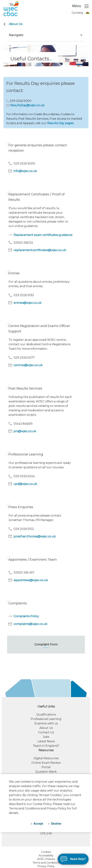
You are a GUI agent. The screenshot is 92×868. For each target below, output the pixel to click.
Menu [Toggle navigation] (81, 6)
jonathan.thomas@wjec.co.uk (32, 536)
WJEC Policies (46, 859)
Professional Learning (46, 719)
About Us (16, 24)
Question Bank (46, 772)
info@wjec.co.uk (22, 171)
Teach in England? (46, 746)
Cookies (46, 852)
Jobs (46, 737)
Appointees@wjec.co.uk (28, 580)
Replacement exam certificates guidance (40, 235)
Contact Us (46, 732)
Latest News (46, 741)
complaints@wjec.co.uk (28, 624)
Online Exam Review (46, 763)
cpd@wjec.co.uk (23, 484)
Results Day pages (60, 123)
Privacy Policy (46, 866)
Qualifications (46, 714)
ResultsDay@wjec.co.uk (27, 105)
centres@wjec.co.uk (25, 365)
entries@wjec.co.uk (25, 303)
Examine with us (46, 723)
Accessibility (46, 855)
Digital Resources (46, 758)
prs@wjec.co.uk (22, 431)
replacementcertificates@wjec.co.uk (37, 250)
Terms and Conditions (46, 863)
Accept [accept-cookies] (38, 824)
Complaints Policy (23, 616)
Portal (46, 767)
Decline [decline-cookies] (56, 824)
